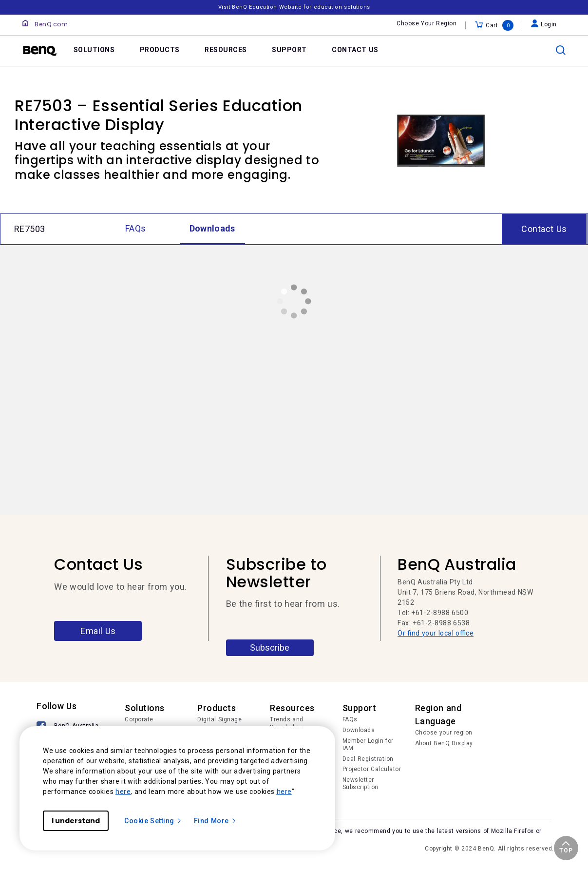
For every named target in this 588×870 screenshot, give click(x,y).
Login (544, 24)
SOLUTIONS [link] (94, 50)
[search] (561, 50)
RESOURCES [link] (226, 50)
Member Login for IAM (368, 745)
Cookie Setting (153, 821)
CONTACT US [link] (355, 50)
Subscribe (270, 648)
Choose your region (444, 733)
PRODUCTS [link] (160, 50)
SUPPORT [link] (289, 50)
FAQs (350, 719)
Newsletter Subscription (360, 784)
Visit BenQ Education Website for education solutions (294, 7)
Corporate (139, 719)
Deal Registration (368, 759)
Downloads (359, 730)
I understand (76, 821)
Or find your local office (436, 633)
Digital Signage (219, 719)
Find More (215, 821)
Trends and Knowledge (287, 723)
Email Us (98, 631)
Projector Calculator (372, 769)
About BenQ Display (444, 743)
